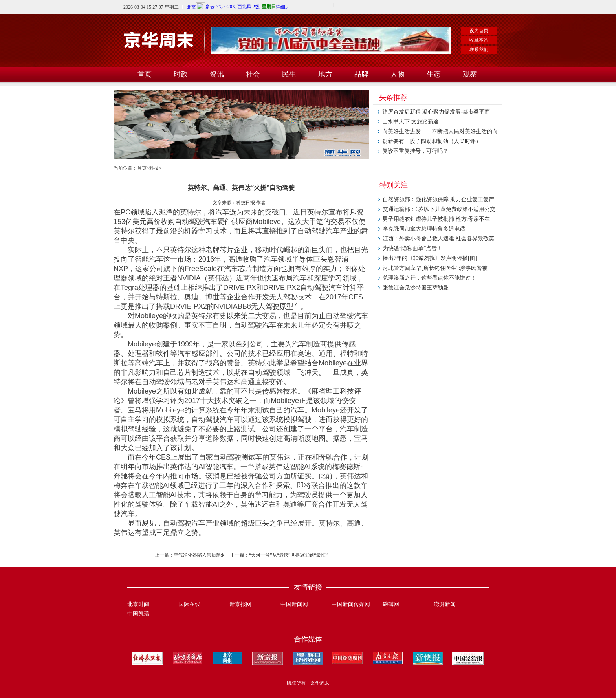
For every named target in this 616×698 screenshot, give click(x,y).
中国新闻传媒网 (351, 604)
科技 (154, 168)
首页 (145, 74)
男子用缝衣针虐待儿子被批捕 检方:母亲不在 (436, 219)
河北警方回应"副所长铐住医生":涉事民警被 (435, 268)
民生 (289, 74)
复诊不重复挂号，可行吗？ (415, 151)
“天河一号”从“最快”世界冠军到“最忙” (288, 555)
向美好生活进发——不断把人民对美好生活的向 (440, 131)
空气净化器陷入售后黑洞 (200, 555)
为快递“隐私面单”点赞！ (412, 248)
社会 (253, 74)
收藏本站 (479, 40)
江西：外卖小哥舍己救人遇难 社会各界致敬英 (438, 239)
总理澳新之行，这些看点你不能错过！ (429, 278)
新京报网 (240, 604)
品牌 (361, 74)
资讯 (217, 74)
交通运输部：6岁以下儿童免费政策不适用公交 (439, 209)
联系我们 (479, 49)
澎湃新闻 (445, 604)
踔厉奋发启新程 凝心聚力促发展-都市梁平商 (436, 112)
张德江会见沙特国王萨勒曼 (416, 288)
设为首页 (479, 31)
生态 (434, 74)
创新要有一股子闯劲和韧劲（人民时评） (432, 141)
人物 (398, 74)
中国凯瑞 (138, 614)
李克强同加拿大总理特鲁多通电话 (424, 229)
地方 (325, 74)
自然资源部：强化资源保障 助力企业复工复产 (438, 199)
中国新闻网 (294, 604)
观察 (470, 74)
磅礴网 (391, 604)
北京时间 (138, 604)
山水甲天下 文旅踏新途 (411, 122)
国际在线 (189, 604)
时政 (181, 74)
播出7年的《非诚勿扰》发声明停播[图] (430, 258)
